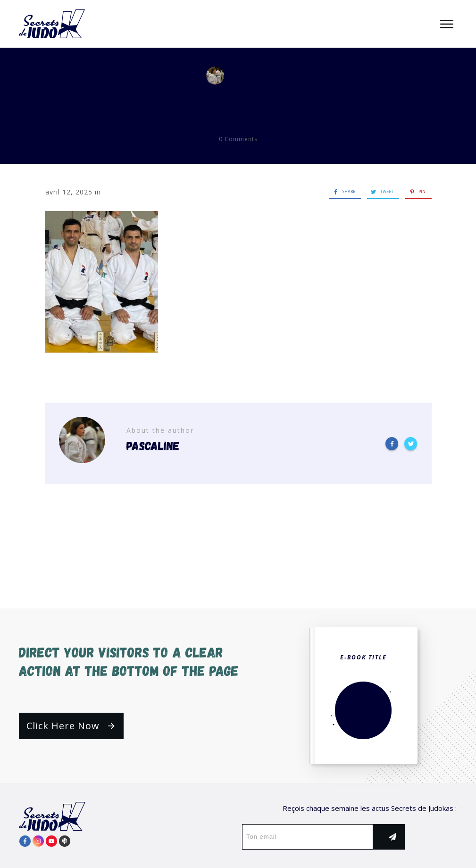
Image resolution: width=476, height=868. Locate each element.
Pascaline (260, 76)
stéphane (238, 101)
